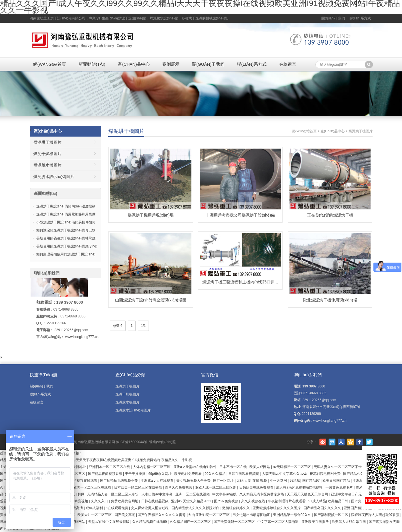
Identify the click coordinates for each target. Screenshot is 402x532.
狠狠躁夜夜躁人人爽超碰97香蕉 (376, 515)
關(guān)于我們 (333, 18)
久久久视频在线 (254, 501)
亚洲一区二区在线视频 (193, 494)
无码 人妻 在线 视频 (252, 481)
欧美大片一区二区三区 (95, 515)
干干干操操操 (136, 474)
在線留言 (288, 64)
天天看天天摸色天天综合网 (308, 494)
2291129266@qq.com (71, 330)
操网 (82, 494)
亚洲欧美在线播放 (316, 522)
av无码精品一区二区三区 (292, 467)
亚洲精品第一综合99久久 (293, 515)
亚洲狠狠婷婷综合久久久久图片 (277, 508)
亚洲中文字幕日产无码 (348, 494)
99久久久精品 (216, 474)
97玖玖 (295, 481)
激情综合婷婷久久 (236, 508)
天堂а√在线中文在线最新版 (109, 522)
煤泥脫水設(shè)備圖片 (54, 177)
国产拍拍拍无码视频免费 (119, 481)
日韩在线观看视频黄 (244, 474)
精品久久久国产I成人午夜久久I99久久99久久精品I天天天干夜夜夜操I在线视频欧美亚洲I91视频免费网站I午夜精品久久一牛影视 (96, 460)
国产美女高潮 (125, 515)
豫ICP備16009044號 (132, 442)
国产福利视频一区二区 (332, 515)
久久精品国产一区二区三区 (191, 522)
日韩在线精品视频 (155, 501)
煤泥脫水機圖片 (47, 165)
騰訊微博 (332, 442)
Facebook (360, 442)
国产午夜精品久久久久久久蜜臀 (162, 515)
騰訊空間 (351, 442)
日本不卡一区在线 (234, 467)
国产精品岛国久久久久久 (323, 508)
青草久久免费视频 (179, 487)
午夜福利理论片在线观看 (287, 501)
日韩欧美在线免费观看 (257, 487)
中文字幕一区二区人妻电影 (278, 522)
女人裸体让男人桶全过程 (150, 508)
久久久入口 (100, 501)
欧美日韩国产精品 (337, 481)
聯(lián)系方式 (360, 18)
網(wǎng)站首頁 (50, 64)
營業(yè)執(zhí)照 (162, 442)
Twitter (369, 442)
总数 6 (118, 326)
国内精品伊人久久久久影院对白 (196, 508)
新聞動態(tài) (92, 64)
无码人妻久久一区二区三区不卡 (338, 467)
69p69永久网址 (160, 474)
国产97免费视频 (227, 501)
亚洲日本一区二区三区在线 (110, 467)
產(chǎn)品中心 (134, 64)
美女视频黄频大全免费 (194, 481)
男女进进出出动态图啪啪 (252, 515)
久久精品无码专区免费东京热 (262, 494)
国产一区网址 (224, 481)
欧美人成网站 (260, 467)
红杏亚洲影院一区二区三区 (210, 515)
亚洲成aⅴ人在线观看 (157, 481)
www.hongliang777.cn (82, 337)
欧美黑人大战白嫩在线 (349, 522)
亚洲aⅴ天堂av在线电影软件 (196, 467)
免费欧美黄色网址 (125, 501)
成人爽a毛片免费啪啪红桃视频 (300, 487)
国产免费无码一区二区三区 (235, 522)
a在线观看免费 (117, 508)
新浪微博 (323, 442)
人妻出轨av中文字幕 (157, 494)
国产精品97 (312, 481)
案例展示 (171, 64)
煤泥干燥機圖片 (47, 154)
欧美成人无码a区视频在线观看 (75, 481)
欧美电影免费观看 (188, 474)
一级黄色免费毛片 (340, 487)
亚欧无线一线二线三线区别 (216, 487)
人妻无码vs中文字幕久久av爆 (285, 474)
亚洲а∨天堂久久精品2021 (192, 501)
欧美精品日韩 (338, 501)
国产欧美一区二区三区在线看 (89, 487)
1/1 (143, 326)
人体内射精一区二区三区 (152, 467)
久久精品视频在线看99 (150, 522)
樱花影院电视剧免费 (326, 474)
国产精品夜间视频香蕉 (106, 474)
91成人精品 (317, 501)
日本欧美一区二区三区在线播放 (138, 487)
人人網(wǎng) (341, 442)
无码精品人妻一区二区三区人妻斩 (113, 494)
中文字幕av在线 (225, 494)
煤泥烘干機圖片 (126, 131)
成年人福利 (95, 508)
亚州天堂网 (279, 481)
